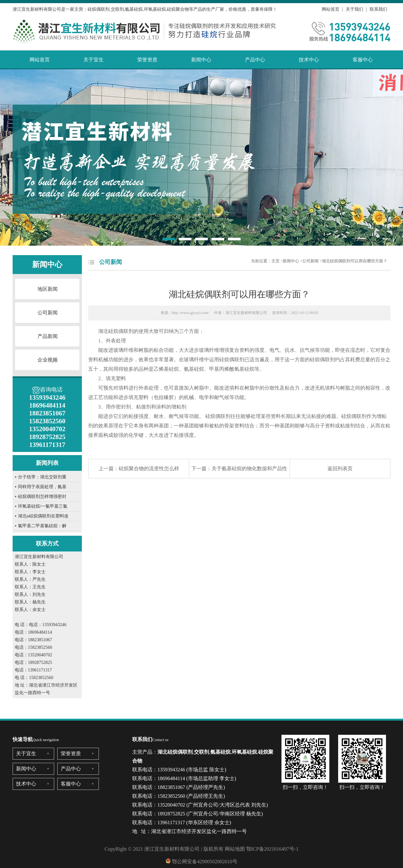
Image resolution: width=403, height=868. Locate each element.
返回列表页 (340, 468)
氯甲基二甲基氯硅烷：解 (42, 526)
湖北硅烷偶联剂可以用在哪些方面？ (355, 261)
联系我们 (378, 9)
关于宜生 (94, 60)
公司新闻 (48, 313)
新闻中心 (201, 60)
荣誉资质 (147, 60)
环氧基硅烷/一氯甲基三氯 (43, 506)
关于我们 (355, 9)
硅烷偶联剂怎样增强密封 (42, 497)
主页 (275, 261)
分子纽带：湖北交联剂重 (42, 477)
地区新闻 (48, 289)
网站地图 (235, 849)
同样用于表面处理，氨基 (42, 487)
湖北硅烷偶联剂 (116, 331)
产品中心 (255, 60)
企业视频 (48, 360)
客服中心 (363, 60)
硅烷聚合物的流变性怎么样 (149, 468)
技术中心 (309, 60)
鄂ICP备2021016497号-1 (272, 849)
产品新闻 (48, 336)
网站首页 (331, 9)
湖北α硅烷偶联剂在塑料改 (43, 516)
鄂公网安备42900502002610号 (205, 862)
